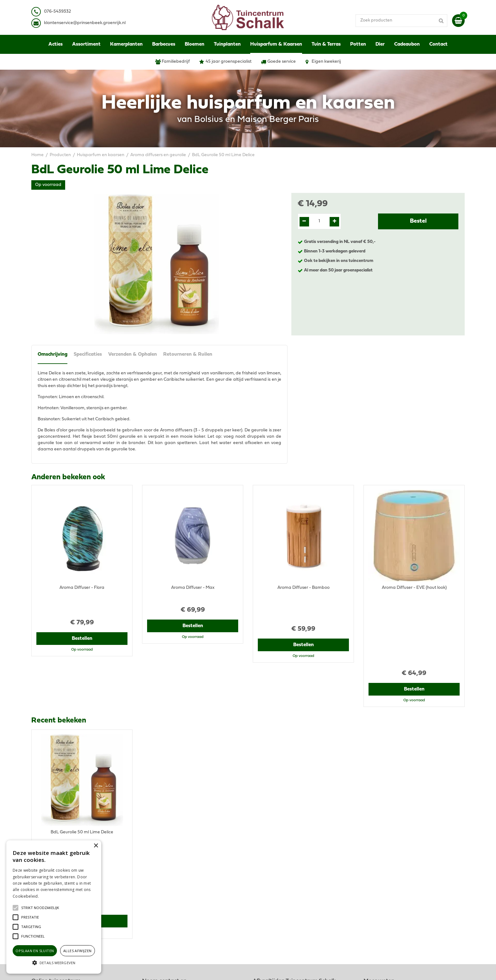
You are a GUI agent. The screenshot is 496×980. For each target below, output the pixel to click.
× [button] (96, 846)
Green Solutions (273, 969)
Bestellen (82, 616)
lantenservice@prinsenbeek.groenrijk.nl (86, 23)
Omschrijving (53, 354)
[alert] (54, 907)
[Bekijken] (458, 21)
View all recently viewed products (65, 818)
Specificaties (88, 354)
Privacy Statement (382, 866)
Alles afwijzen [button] (77, 951)
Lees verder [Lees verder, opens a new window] (51, 896)
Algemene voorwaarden (388, 859)
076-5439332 (161, 875)
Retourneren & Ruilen (188, 354)
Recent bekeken (59, 648)
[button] (40, 908)
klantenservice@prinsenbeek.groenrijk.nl (189, 882)
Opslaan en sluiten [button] (35, 951)
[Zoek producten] (401, 21)
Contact (372, 901)
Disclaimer (374, 872)
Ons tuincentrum (380, 907)
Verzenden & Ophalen (133, 354)
